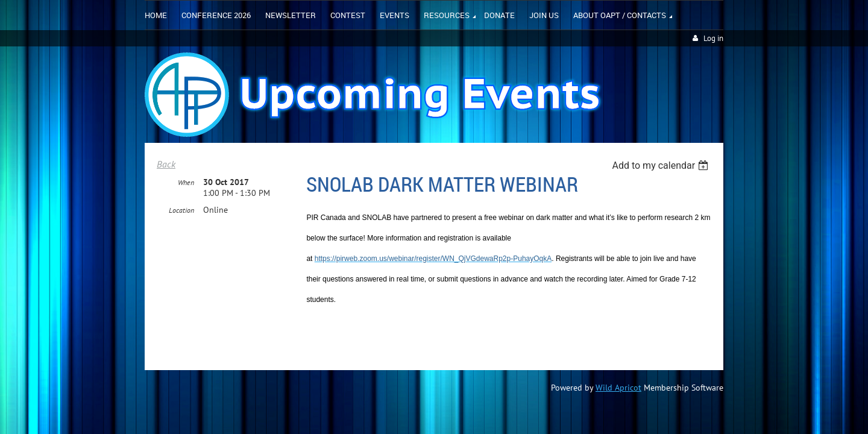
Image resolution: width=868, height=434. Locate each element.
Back (166, 164)
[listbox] (662, 165)
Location (181, 211)
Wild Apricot (618, 388)
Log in (713, 38)
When (186, 183)
